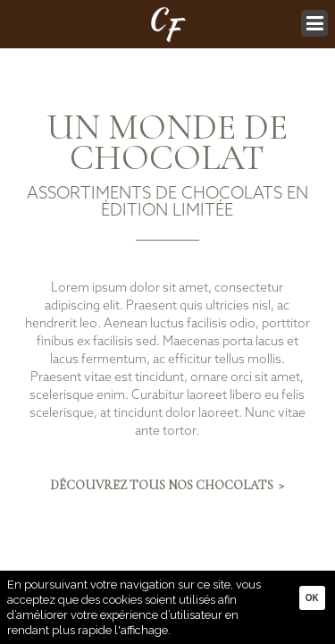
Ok (312, 598)
